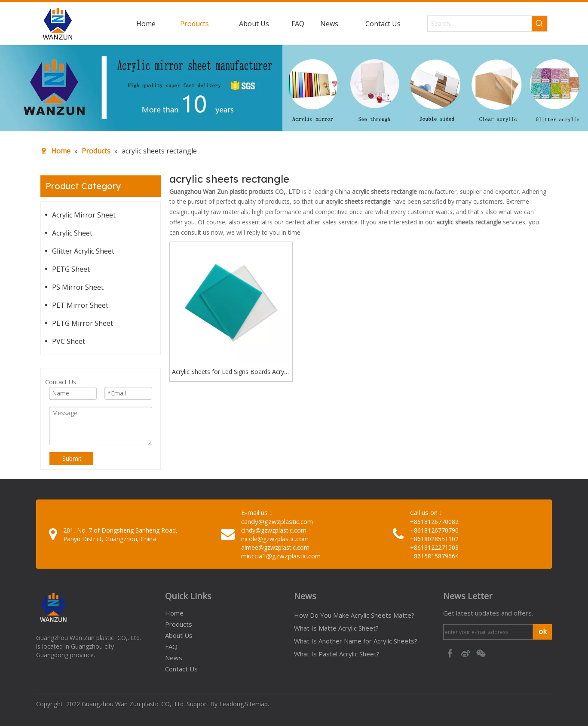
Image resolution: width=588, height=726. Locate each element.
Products (179, 624)
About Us (179, 635)
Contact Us (181, 669)
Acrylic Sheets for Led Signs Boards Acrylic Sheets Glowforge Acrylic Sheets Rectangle (231, 372)
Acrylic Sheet (72, 233)
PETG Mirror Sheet (83, 323)
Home (174, 613)
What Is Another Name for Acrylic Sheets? (356, 641)
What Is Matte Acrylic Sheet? (336, 628)
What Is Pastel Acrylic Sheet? (337, 654)
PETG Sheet (71, 269)
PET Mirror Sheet (80, 305)
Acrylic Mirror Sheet (84, 215)
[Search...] (480, 24)
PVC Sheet (69, 341)
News (174, 658)
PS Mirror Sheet (78, 287)
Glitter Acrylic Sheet (83, 251)
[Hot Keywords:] (539, 24)
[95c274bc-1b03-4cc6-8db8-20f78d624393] (294, 88)
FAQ (171, 646)
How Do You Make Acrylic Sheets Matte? (354, 615)
